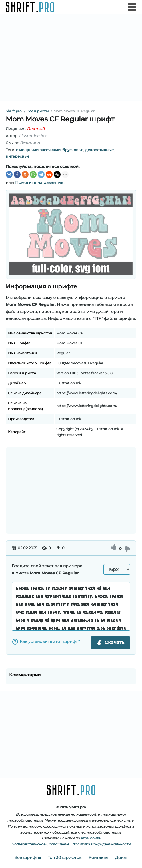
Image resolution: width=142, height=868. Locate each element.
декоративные (99, 150)
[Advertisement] (71, 58)
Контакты (98, 857)
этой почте (91, 838)
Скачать (110, 643)
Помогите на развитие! (40, 182)
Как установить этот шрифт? (46, 642)
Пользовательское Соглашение (40, 844)
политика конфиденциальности (102, 844)
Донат (121, 857)
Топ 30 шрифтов (65, 857)
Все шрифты (28, 857)
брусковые (73, 150)
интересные (18, 156)
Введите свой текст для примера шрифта (47, 569)
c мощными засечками (38, 150)
